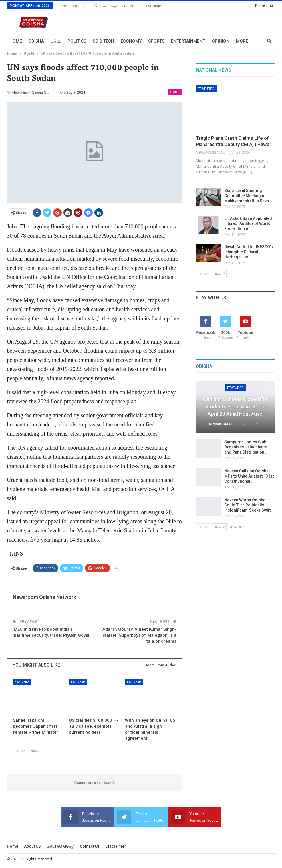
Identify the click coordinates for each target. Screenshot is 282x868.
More (242, 41)
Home (62, 6)
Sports (156, 41)
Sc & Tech (103, 41)
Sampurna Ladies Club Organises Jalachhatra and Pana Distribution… (246, 447)
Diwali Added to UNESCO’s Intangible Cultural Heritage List (249, 252)
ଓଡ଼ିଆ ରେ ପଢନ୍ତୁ (105, 6)
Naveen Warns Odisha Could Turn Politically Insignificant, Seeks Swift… (249, 505)
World (175, 92)
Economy (131, 41)
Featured (22, 682)
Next (36, 750)
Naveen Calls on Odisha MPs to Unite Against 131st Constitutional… (249, 476)
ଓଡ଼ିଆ (56, 41)
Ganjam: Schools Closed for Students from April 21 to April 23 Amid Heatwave (236, 406)
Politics (77, 41)
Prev (20, 750)
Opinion (221, 41)
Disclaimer (154, 6)
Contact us (131, 6)
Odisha (36, 41)
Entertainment (188, 41)
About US (80, 6)
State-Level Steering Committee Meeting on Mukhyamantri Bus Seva (247, 196)
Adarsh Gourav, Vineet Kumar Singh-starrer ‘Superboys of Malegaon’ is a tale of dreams (139, 635)
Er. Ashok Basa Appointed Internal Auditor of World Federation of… (248, 224)
